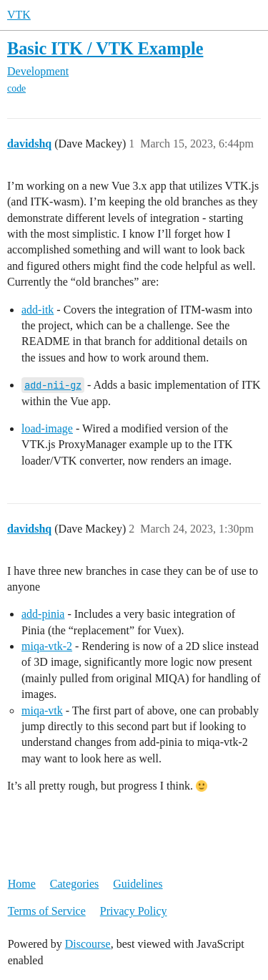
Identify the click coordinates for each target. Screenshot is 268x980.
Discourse (88, 944)
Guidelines (138, 884)
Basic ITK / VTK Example (105, 48)
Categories (74, 884)
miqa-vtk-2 (47, 646)
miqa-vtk (42, 710)
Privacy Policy (134, 911)
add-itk (38, 310)
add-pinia (43, 614)
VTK (19, 15)
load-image (47, 428)
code (16, 88)
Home (22, 884)
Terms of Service (47, 911)
